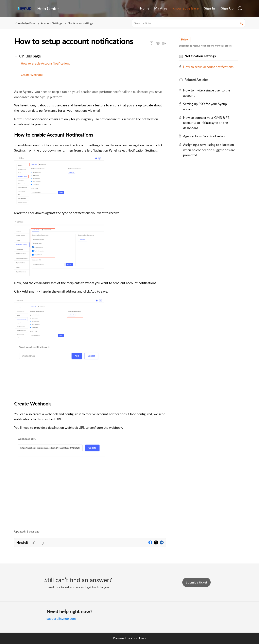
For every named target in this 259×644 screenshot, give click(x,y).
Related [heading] (196, 80)
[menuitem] (145, 8)
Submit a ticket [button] (196, 582)
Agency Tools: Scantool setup (204, 136)
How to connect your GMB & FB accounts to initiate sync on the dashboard (206, 123)
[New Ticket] (196, 582)
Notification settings (80, 23)
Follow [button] (185, 40)
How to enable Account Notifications (45, 63)
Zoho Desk (138, 638)
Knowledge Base (186, 8)
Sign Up (227, 8)
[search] (189, 23)
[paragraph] (90, 307)
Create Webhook (32, 75)
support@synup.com (61, 619)
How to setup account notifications (208, 67)
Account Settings (51, 23)
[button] (240, 8)
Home (145, 8)
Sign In (210, 8)
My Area (161, 8)
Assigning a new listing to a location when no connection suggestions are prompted (209, 150)
